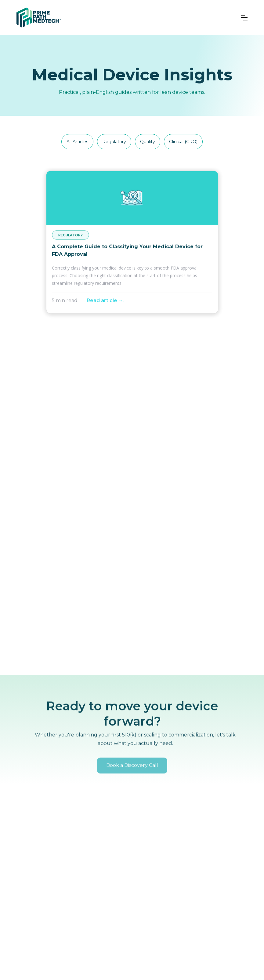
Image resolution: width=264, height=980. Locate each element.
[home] (39, 18)
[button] (244, 18)
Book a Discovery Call (132, 775)
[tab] (77, 142)
